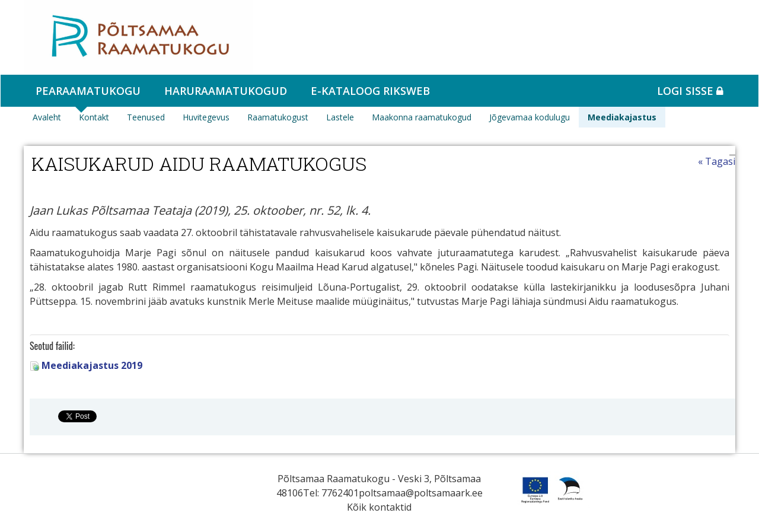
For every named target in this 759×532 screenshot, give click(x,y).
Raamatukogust (278, 117)
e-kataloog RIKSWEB (370, 91)
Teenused (146, 117)
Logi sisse (690, 91)
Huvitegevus (206, 117)
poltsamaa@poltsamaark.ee (421, 493)
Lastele (340, 117)
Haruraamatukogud (226, 91)
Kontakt (94, 117)
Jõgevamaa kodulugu (530, 117)
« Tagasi (717, 161)
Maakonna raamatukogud (422, 117)
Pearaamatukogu (88, 91)
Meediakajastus (622, 117)
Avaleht (47, 117)
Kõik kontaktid (379, 507)
